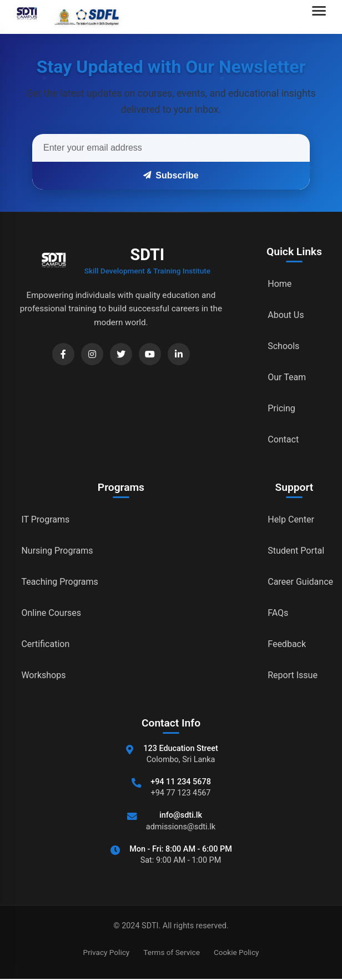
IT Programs (45, 519)
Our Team (287, 377)
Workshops (43, 675)
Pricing (281, 408)
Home (280, 284)
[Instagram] (92, 354)
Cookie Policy (237, 952)
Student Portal (296, 551)
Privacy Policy (107, 952)
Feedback (287, 644)
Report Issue (293, 675)
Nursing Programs (57, 551)
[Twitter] (121, 354)
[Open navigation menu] (321, 17)
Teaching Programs (59, 582)
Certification (45, 644)
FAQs (278, 613)
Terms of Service (172, 952)
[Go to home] (65, 17)
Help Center (291, 519)
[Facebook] (63, 354)
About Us (286, 315)
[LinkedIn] (179, 354)
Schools (283, 346)
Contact (283, 439)
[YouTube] (150, 354)
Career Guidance (300, 582)
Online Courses (51, 613)
